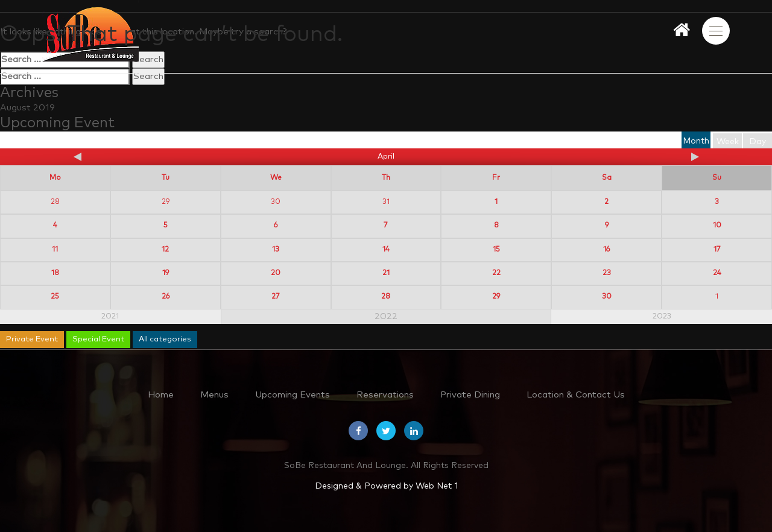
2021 (110, 316)
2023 (662, 316)
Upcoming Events (293, 395)
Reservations (385, 395)
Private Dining (470, 395)
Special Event (98, 339)
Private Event (32, 339)
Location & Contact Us (576, 395)
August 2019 (27, 108)
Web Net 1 (437, 486)
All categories (165, 339)
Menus (214, 395)
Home (161, 395)
